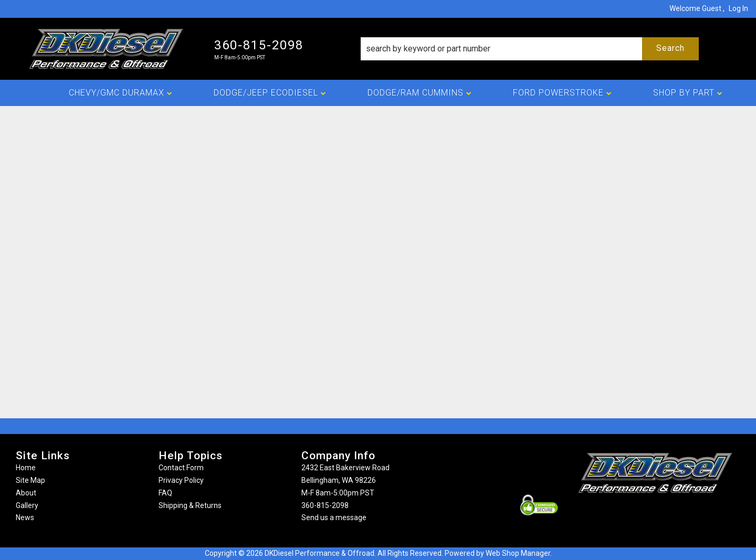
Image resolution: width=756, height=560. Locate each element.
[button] (530, 49)
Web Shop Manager (518, 553)
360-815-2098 (325, 505)
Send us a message (334, 517)
